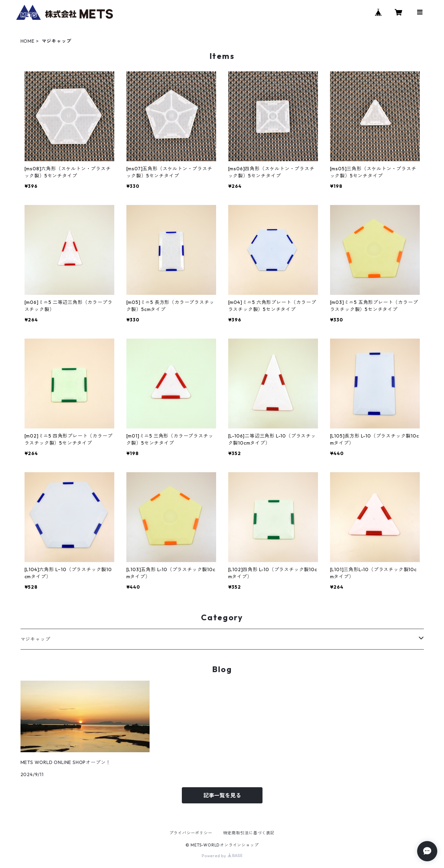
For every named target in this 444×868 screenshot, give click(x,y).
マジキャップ (35, 639)
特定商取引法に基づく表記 (249, 833)
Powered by (222, 856)
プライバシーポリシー (191, 833)
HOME (28, 41)
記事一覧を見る (222, 795)
